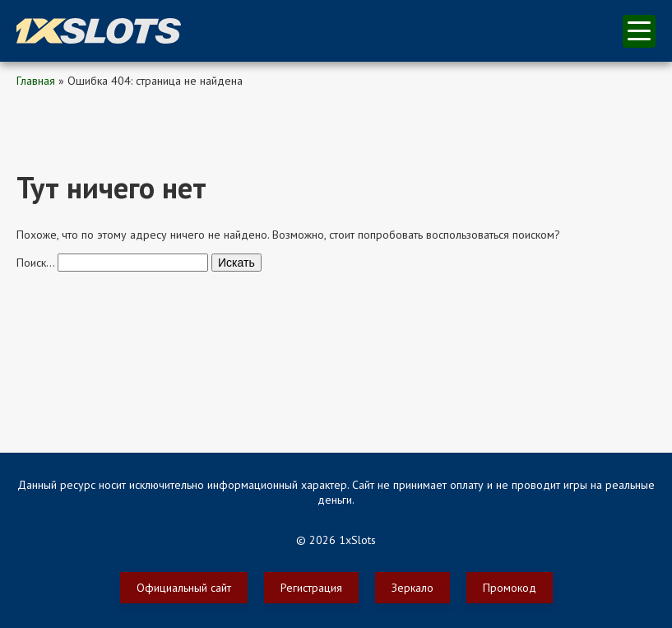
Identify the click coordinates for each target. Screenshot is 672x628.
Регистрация (311, 588)
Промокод (510, 588)
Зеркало (412, 588)
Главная (36, 81)
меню (639, 31)
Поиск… (35, 263)
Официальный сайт (184, 588)
